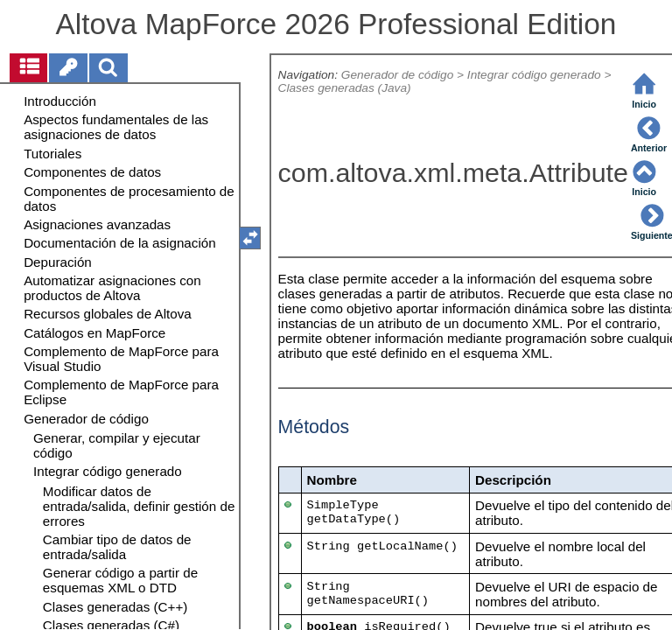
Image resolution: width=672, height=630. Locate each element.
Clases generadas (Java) (345, 88)
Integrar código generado (534, 75)
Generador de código (397, 75)
